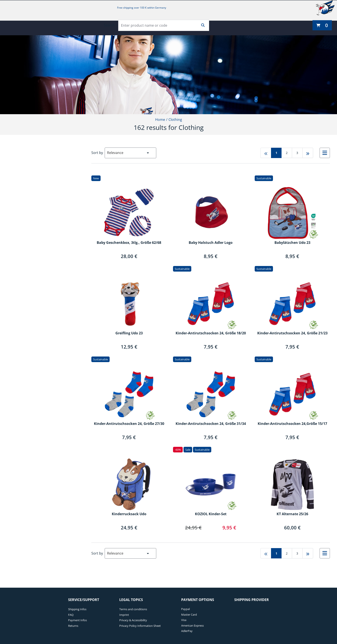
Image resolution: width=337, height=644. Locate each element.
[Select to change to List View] (325, 153)
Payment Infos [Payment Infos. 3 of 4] (77, 620)
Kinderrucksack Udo (129, 514)
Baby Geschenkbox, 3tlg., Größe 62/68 (129, 243)
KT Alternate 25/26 (292, 514)
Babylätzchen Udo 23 (292, 243)
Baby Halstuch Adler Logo (211, 243)
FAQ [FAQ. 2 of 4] (71, 615)
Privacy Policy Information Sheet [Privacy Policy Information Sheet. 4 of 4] (140, 626)
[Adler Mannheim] (325, 8)
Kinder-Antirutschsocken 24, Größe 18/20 (211, 333)
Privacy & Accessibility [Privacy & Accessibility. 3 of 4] (133, 620)
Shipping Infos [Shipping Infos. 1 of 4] (77, 609)
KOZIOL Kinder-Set (211, 514)
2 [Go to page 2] (287, 153)
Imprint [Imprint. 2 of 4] (124, 615)
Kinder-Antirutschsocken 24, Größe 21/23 (292, 333)
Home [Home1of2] (160, 120)
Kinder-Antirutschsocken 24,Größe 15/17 (292, 424)
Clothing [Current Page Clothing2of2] (175, 120)
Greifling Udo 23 (129, 333)
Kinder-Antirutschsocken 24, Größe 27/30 (129, 424)
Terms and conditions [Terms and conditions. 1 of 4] (133, 609)
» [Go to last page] (308, 153)
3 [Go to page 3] (297, 153)
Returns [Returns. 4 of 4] (73, 626)
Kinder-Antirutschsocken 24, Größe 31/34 (211, 424)
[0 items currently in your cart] (322, 25)
